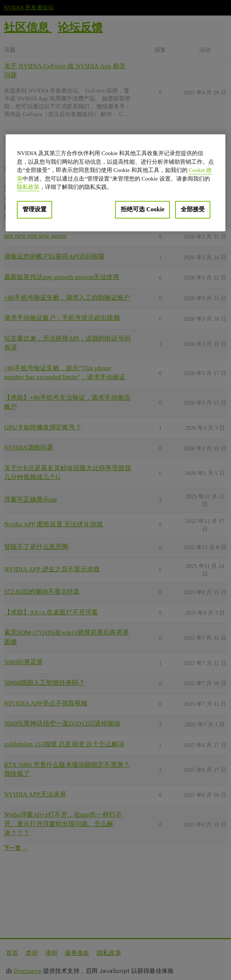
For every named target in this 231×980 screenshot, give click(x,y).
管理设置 (34, 209)
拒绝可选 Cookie (142, 209)
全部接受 (193, 209)
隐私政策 (28, 187)
